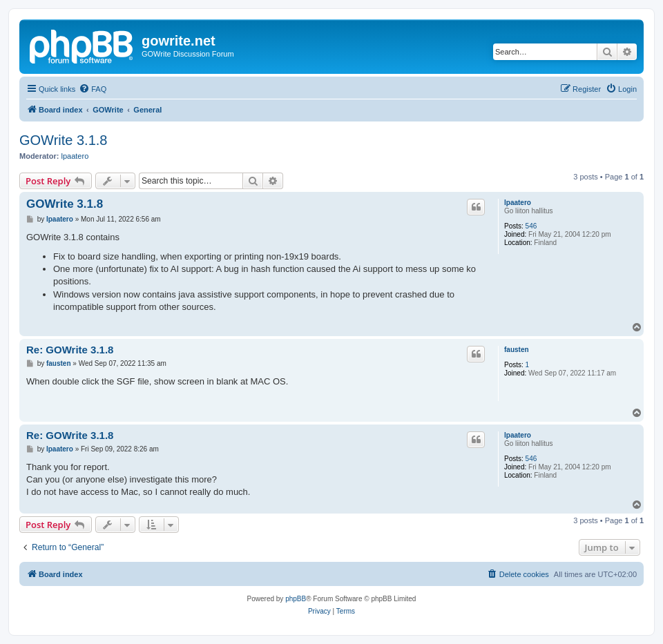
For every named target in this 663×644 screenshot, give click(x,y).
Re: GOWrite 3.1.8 (70, 350)
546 (531, 226)
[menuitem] (93, 89)
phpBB (296, 599)
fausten (517, 350)
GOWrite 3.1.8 (63, 140)
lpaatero (75, 156)
